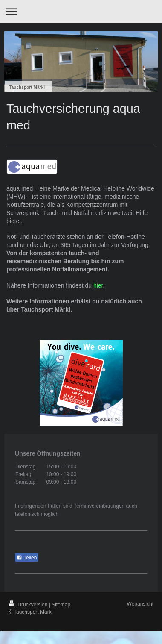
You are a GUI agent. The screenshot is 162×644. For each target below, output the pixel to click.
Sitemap (61, 605)
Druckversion (29, 605)
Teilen (27, 558)
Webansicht (140, 604)
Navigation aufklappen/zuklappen (81, 11)
